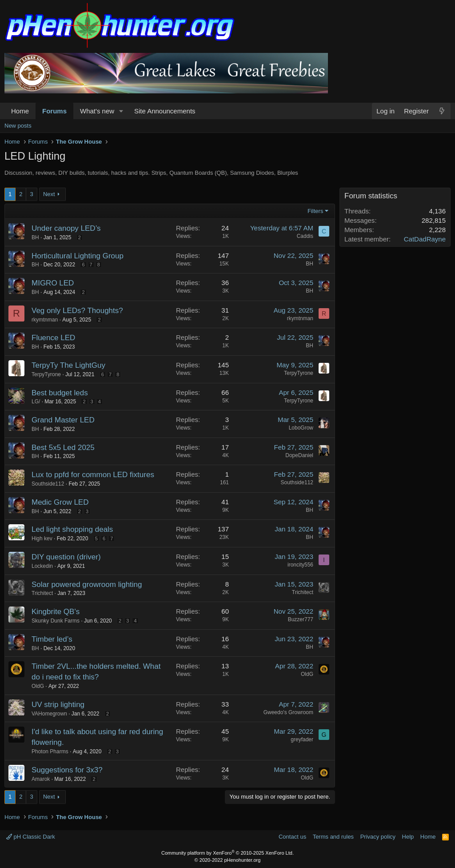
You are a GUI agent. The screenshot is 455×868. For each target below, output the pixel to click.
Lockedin (42, 566)
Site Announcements (165, 111)
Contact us (292, 837)
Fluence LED (53, 338)
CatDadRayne (425, 239)
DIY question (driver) (66, 557)
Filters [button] (315, 211)
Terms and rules (333, 837)
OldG (38, 686)
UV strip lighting (58, 705)
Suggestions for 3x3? (67, 770)
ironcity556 (300, 565)
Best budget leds (60, 393)
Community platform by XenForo (227, 853)
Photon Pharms (50, 751)
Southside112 (48, 484)
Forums (54, 111)
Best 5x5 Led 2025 (63, 448)
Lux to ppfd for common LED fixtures (93, 475)
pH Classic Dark (31, 837)
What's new (97, 111)
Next (49, 194)
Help (408, 837)
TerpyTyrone (46, 374)
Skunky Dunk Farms (56, 621)
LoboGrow (301, 428)
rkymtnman (45, 320)
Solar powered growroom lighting (87, 585)
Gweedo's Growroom (288, 712)
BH (35, 237)
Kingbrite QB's (56, 612)
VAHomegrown (49, 714)
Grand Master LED (63, 420)
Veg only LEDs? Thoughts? (77, 311)
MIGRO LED (53, 283)
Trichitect (42, 593)
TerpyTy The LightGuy (68, 365)
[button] (121, 111)
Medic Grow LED (60, 502)
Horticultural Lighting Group (78, 256)
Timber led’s (52, 639)
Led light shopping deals (72, 529)
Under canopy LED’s (66, 228)
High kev (42, 538)
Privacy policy (378, 837)
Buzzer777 (301, 619)
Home (20, 111)
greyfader (302, 739)
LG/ (36, 402)
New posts (18, 126)
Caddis (305, 236)
